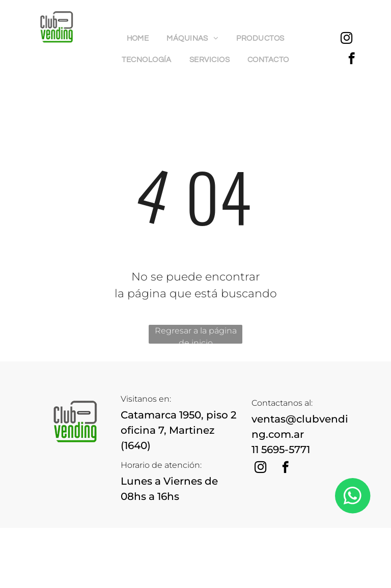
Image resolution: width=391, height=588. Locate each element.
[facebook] (352, 60)
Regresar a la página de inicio (196, 335)
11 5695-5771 (281, 450)
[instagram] (346, 39)
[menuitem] (142, 39)
